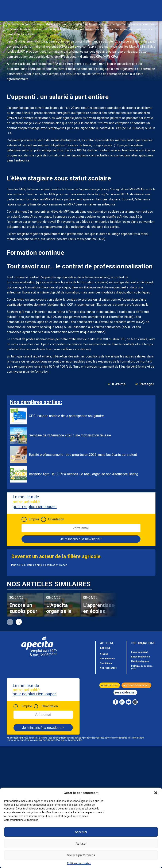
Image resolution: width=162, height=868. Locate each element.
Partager (145, 384)
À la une (104, 654)
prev (10, 622)
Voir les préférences (81, 855)
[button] (156, 793)
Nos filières (106, 663)
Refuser (81, 843)
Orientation (56, 519)
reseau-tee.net (125, 692)
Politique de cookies (79, 863)
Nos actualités (107, 659)
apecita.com (110, 685)
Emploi (34, 519)
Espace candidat (140, 652)
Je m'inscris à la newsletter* (81, 539)
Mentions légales (140, 661)
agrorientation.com (136, 685)
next (19, 622)
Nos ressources (108, 668)
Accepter (81, 832)
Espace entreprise (140, 657)
